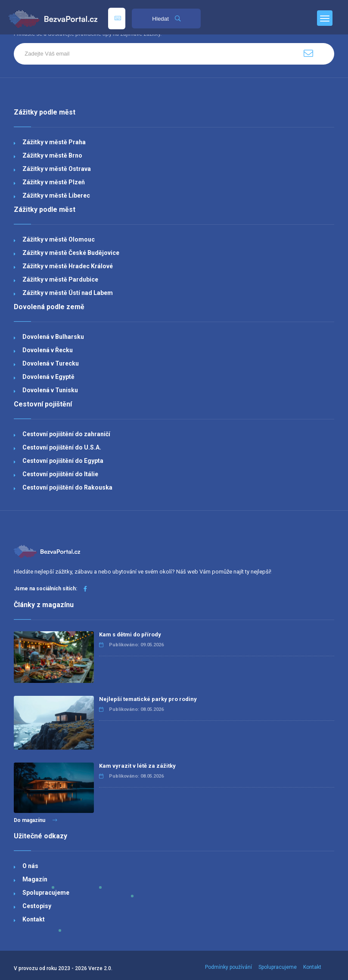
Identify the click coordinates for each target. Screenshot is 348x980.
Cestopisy (37, 906)
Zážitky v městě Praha (54, 142)
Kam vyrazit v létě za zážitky (137, 766)
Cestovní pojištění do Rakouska (67, 487)
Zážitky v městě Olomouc (59, 239)
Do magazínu (36, 820)
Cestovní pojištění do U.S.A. (62, 447)
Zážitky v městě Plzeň (54, 182)
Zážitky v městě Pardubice (60, 279)
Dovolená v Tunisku (50, 390)
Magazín (35, 879)
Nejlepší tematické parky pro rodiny (148, 699)
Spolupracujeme (46, 893)
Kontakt (34, 919)
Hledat (166, 19)
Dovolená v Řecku (48, 350)
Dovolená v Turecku (51, 363)
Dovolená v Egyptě (48, 377)
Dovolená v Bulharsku (53, 337)
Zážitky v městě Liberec (56, 195)
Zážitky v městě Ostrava (57, 169)
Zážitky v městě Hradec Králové (68, 266)
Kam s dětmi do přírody (130, 634)
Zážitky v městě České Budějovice (71, 253)
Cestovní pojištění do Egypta (63, 461)
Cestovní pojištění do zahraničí (66, 434)
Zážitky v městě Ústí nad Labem (68, 293)
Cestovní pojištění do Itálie (60, 474)
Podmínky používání (228, 967)
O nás (30, 866)
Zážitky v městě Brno (52, 155)
